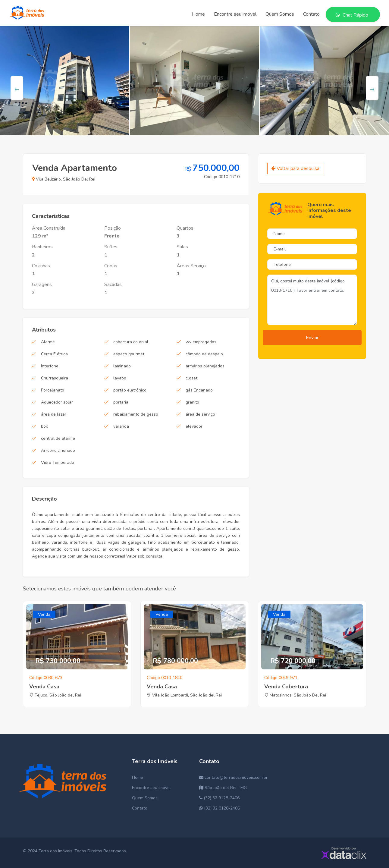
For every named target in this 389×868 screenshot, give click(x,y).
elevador (194, 426)
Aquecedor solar (57, 402)
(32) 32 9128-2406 (219, 798)
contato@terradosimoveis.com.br (233, 777)
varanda (121, 426)
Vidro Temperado (58, 462)
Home (138, 777)
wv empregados (201, 342)
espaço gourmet (129, 354)
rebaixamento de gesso (136, 414)
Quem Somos (145, 798)
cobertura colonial (131, 342)
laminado (122, 366)
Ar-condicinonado (58, 450)
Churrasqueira (55, 378)
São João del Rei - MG (223, 788)
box (44, 426)
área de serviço (200, 414)
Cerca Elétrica (54, 354)
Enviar (312, 338)
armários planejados (205, 366)
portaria (121, 402)
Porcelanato (53, 390)
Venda (44, 614)
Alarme (48, 342)
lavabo (120, 378)
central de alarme (58, 438)
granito (192, 402)
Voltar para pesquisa (295, 168)
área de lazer (54, 414)
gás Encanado (199, 390)
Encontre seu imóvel (151, 788)
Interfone (50, 366)
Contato (140, 808)
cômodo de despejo (204, 354)
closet (191, 378)
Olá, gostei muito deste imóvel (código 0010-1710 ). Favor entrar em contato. (312, 300)
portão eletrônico (130, 390)
